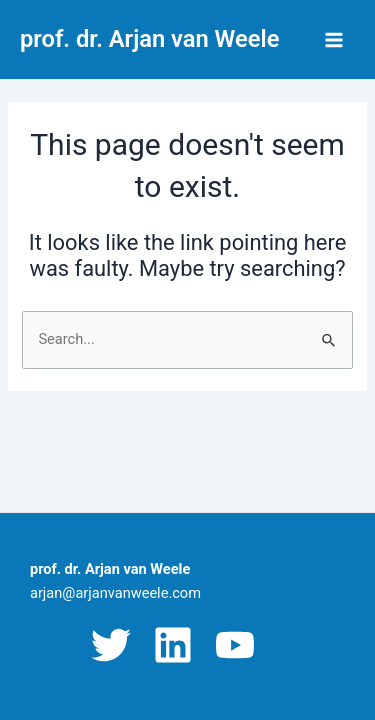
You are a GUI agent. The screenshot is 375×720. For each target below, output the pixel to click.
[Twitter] (111, 645)
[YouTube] (235, 645)
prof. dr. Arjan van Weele (149, 39)
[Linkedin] (173, 645)
